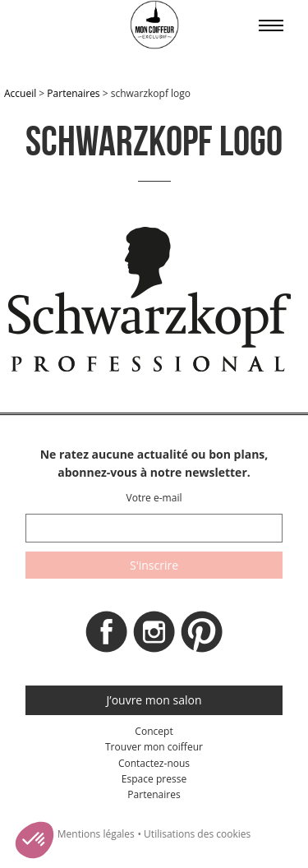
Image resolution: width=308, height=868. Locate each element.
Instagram (154, 636)
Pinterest (202, 636)
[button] (34, 840)
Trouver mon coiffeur (154, 747)
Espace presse (154, 779)
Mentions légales (96, 834)
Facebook (107, 636)
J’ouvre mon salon (154, 700)
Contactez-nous (154, 763)
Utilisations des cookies (197, 834)
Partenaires (73, 93)
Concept (154, 731)
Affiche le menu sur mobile (271, 25)
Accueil (20, 93)
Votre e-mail (154, 498)
